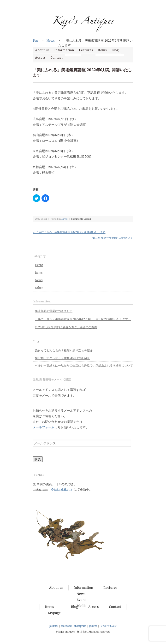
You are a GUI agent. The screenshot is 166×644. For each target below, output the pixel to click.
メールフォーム (44, 427)
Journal (54, 626)
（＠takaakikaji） (61, 489)
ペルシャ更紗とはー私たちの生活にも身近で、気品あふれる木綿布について (84, 365)
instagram (80, 626)
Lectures (86, 50)
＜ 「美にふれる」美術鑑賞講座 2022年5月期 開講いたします (69, 232)
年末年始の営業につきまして (54, 311)
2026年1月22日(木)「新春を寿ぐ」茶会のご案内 (66, 327)
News (51, 40)
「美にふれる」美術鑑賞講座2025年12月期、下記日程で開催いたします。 (83, 319)
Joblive (93, 626)
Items (102, 50)
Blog (115, 50)
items (39, 273)
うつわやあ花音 (108, 626)
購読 (38, 459)
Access (40, 57)
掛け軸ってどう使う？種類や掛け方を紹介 (62, 358)
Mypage (54, 613)
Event (39, 265)
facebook (66, 626)
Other (39, 288)
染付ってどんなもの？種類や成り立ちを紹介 (64, 350)
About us (42, 50)
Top (35, 40)
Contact (56, 57)
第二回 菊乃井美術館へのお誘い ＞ (113, 238)
